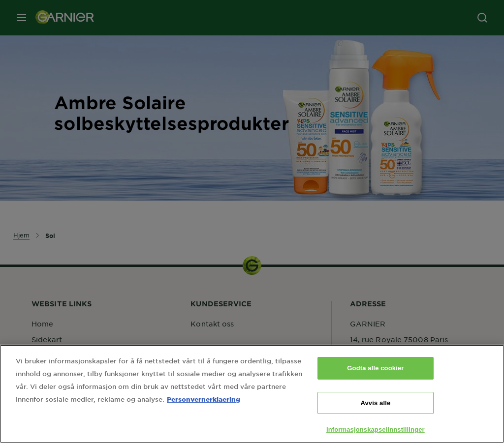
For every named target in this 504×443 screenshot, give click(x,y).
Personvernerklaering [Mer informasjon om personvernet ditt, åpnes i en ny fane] (204, 401)
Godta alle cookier (375, 370)
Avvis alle (375, 405)
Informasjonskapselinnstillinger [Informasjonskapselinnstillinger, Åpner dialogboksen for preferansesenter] (376, 432)
